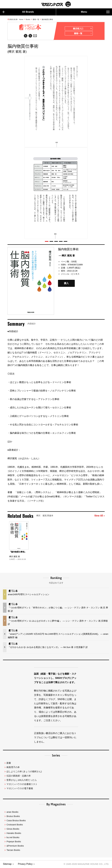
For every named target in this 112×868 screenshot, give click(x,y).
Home (21, 19)
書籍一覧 (36, 19)
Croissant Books (15, 825)
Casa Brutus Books (16, 821)
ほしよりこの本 (24, 772)
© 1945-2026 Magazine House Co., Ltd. (86, 864)
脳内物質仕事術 (47, 19)
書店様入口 (82, 29)
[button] (47, 242)
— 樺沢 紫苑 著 (67, 256)
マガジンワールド (56, 4)
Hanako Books (14, 833)
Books (28, 19)
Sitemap (7, 864)
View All (99, 516)
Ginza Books (13, 829)
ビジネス (75, 274)
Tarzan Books (13, 850)
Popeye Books (14, 842)
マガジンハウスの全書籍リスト (22, 784)
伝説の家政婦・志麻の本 (19, 776)
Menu (95, 12)
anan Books (12, 812)
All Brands (18, 12)
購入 (66, 284)
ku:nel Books (13, 838)
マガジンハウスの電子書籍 (20, 789)
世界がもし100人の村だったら (22, 780)
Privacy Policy (25, 864)
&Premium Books (15, 846)
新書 (9, 763)
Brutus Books (13, 816)
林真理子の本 (13, 767)
